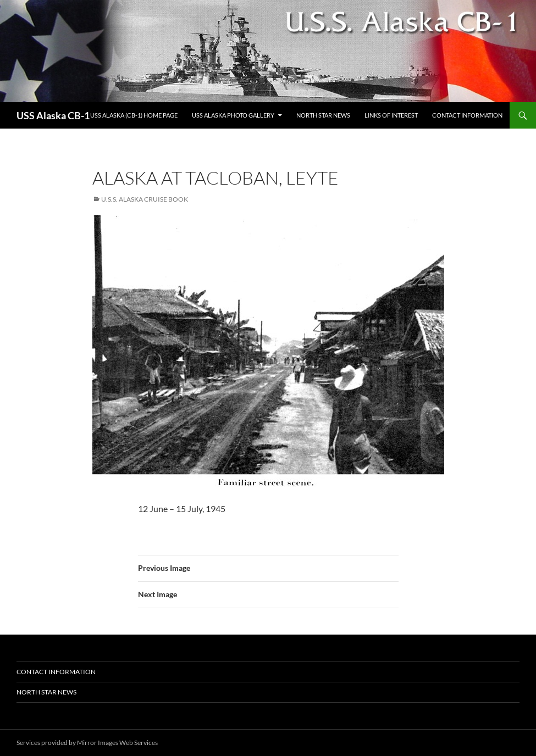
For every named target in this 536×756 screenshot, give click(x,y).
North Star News (323, 115)
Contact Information (467, 115)
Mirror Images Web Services (117, 743)
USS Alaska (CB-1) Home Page (134, 115)
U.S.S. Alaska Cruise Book (145, 199)
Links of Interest (391, 115)
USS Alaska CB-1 (53, 115)
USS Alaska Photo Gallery (233, 115)
